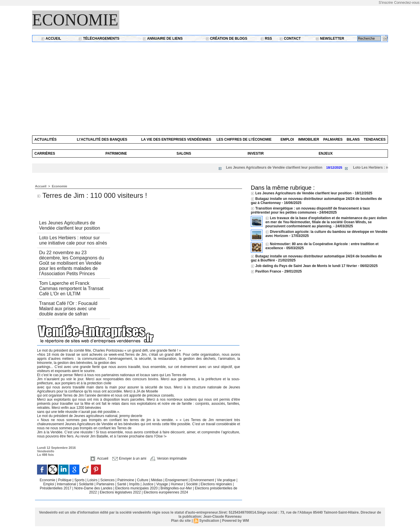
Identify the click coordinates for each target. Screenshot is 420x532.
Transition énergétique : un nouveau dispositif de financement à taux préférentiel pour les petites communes (310, 210)
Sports (80, 480)
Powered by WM (235, 521)
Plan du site (181, 521)
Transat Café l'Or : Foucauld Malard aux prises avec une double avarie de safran (68, 309)
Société (192, 484)
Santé (122, 484)
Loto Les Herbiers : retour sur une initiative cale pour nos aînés (73, 240)
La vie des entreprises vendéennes (176, 139)
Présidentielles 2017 (56, 488)
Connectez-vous (407, 3)
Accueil (51, 39)
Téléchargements (99, 39)
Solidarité (87, 484)
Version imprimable (168, 458)
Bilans (353, 139)
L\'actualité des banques (102, 139)
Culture (143, 480)
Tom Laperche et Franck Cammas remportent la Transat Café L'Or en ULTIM (71, 288)
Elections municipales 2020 (136, 488)
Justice (149, 484)
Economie (75, 20)
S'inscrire (386, 3)
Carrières (45, 154)
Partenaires (106, 484)
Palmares (333, 139)
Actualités (45, 139)
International (67, 484)
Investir (256, 154)
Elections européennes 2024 (166, 492)
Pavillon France (269, 271)
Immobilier (309, 139)
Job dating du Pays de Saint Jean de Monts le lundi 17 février (307, 266)
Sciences (108, 480)
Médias (157, 480)
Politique (65, 480)
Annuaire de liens (163, 39)
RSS (266, 39)
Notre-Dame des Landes (94, 488)
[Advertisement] (210, 86)
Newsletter (330, 39)
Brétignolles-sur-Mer (177, 488)
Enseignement (177, 480)
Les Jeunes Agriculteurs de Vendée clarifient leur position (276, 168)
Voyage (162, 484)
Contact (290, 39)
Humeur (178, 484)
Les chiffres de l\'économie (244, 139)
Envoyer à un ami (129, 458)
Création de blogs (226, 39)
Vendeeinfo (46, 451)
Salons (184, 154)
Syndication (209, 521)
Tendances (375, 139)
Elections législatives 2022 (120, 492)
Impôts (134, 484)
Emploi (287, 139)
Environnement (202, 480)
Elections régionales (217, 484)
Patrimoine (116, 154)
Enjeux (325, 154)
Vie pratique (227, 480)
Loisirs (93, 480)
